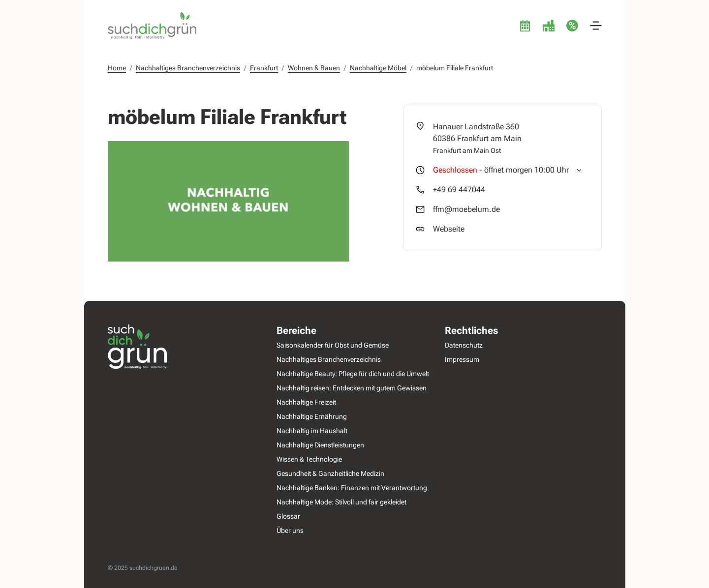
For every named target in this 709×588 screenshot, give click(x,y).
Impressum (462, 359)
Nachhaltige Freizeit (306, 402)
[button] (596, 26)
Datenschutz (464, 345)
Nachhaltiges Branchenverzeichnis (328, 359)
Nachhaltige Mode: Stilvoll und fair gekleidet (341, 502)
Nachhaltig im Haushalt (311, 431)
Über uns (290, 530)
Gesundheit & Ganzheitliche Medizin (330, 473)
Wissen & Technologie (309, 459)
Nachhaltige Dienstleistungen (320, 445)
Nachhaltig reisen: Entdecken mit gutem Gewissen (351, 388)
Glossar (288, 516)
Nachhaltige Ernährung (311, 416)
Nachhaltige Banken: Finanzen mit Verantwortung (351, 488)
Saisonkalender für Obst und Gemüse (332, 345)
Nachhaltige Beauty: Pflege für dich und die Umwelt (352, 374)
